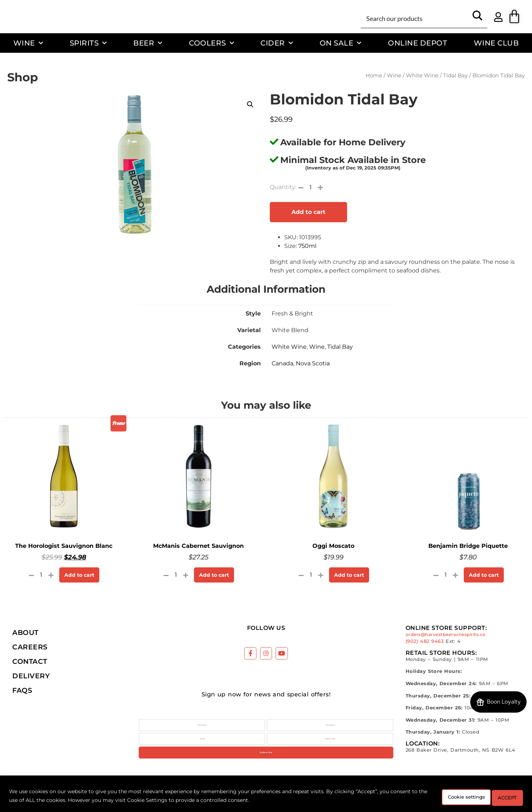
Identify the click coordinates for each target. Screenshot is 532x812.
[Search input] (416, 18)
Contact (30, 661)
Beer (148, 43)
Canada (282, 363)
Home (374, 76)
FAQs (22, 690)
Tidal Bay (455, 76)
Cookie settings (448, 797)
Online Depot (418, 43)
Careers (30, 647)
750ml (307, 246)
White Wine (422, 76)
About (25, 632)
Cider (277, 43)
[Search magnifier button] (477, 18)
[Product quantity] (311, 187)
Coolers (211, 43)
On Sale (341, 43)
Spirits (88, 43)
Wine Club (496, 43)
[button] (250, 104)
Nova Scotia (313, 363)
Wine (28, 43)
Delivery (31, 676)
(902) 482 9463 (425, 641)
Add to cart (308, 212)
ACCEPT (502, 797)
